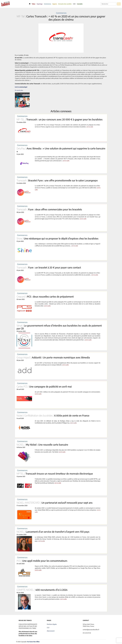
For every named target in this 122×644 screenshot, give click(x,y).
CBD (74, 4)
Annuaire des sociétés (65, 4)
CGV (48, 628)
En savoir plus (19, 90)
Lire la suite (90, 127)
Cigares (55, 4)
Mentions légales (52, 624)
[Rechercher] (108, 4)
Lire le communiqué (21, 87)
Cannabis (80, 4)
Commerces (47, 4)
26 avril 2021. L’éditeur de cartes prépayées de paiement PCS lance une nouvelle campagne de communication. (68, 392)
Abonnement (51, 631)
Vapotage (40, 4)
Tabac (33, 4)
